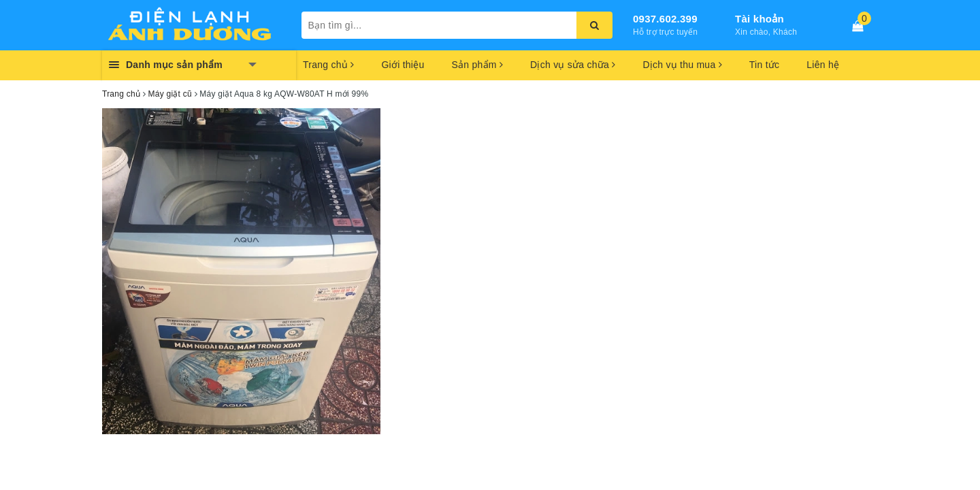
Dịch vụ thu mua (682, 65)
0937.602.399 (665, 19)
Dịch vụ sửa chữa (573, 65)
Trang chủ (328, 65)
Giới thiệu (403, 65)
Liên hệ (823, 65)
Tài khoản (759, 19)
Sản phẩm (477, 65)
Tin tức (764, 65)
